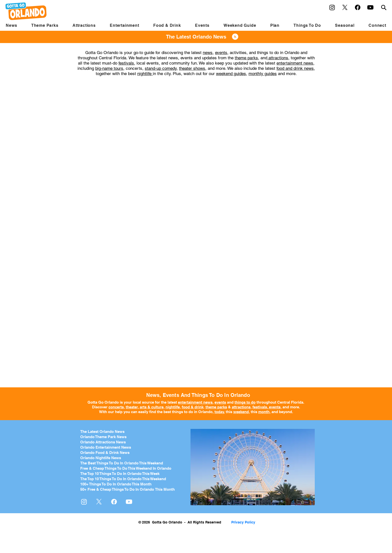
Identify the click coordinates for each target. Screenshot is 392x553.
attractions (278, 58)
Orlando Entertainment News (106, 447)
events (221, 53)
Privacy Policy (243, 522)
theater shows (192, 68)
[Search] (384, 7)
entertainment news (295, 63)
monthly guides (263, 74)
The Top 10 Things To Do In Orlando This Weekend (123, 479)
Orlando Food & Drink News (105, 453)
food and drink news (295, 68)
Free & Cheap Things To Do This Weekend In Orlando (126, 468)
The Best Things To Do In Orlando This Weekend (122, 463)
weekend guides (231, 74)
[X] (345, 7)
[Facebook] (358, 7)
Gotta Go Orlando (103, 402)
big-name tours (109, 68)
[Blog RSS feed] (235, 37)
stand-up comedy (161, 68)
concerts (116, 407)
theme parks (246, 58)
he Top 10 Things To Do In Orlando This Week (121, 474)
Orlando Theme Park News (103, 437)
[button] (45, 25)
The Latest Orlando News (102, 432)
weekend (241, 412)
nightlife (145, 74)
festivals (126, 63)
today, (220, 412)
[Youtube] (370, 7)
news (208, 53)
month (264, 412)
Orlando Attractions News (103, 442)
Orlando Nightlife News (101, 458)
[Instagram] (332, 7)
